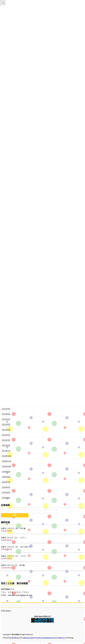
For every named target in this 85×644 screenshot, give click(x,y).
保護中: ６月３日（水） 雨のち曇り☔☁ (17, 547)
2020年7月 (6, 482)
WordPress (15, 638)
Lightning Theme (28, 638)
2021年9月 (6, 409)
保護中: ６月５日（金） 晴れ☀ (13, 528)
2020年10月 (7, 466)
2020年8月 (6, 477)
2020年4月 (6, 498)
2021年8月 (6, 414)
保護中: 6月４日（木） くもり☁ (14, 538)
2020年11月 (7, 461)
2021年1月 (6, 451)
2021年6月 (6, 424)
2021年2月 (6, 445)
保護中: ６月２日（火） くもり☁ (14, 556)
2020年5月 (6, 492)
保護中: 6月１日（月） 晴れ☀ (13, 565)
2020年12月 (7, 456)
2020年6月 (6, 487)
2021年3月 (6, 440)
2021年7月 (6, 419)
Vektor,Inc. (62, 638)
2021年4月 (6, 435)
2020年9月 (6, 471)
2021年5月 (6, 430)
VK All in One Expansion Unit (46, 638)
